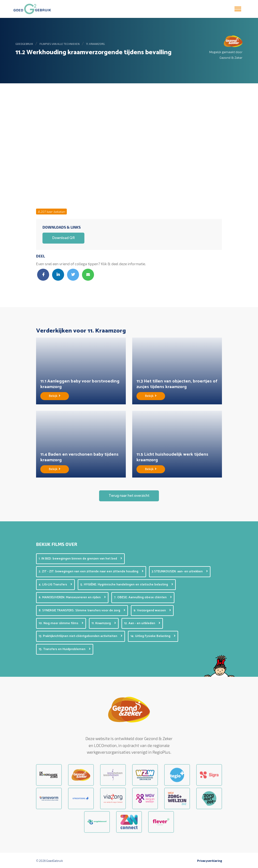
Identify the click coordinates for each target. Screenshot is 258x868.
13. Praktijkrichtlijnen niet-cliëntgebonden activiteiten (81, 636)
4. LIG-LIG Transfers (55, 584)
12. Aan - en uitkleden (142, 623)
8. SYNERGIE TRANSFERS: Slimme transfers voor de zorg (82, 610)
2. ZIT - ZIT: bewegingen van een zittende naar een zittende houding (91, 571)
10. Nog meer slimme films (61, 623)
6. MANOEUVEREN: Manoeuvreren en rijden (72, 597)
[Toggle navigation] (238, 9)
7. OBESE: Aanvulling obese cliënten (143, 597)
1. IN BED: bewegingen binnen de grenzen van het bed (80, 559)
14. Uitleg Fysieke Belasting (153, 636)
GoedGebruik (24, 44)
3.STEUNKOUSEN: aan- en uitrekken (180, 571)
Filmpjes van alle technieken (60, 44)
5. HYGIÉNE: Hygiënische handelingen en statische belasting (127, 584)
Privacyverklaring (210, 861)
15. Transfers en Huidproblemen (65, 649)
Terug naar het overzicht (129, 496)
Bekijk (55, 396)
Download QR (63, 238)
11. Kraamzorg (95, 44)
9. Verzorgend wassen (152, 610)
